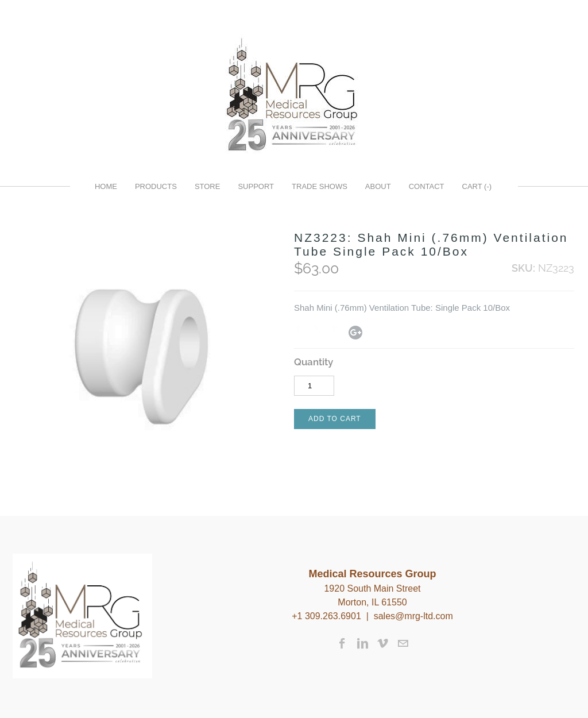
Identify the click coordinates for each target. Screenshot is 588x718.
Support (256, 186)
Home (106, 186)
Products (156, 186)
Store (208, 186)
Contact (427, 186)
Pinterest (338, 331)
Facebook (301, 331)
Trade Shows (320, 186)
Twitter (319, 331)
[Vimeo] (383, 643)
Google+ (355, 333)
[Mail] (403, 643)
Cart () (477, 186)
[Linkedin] (363, 643)
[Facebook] (343, 643)
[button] (335, 419)
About (378, 186)
